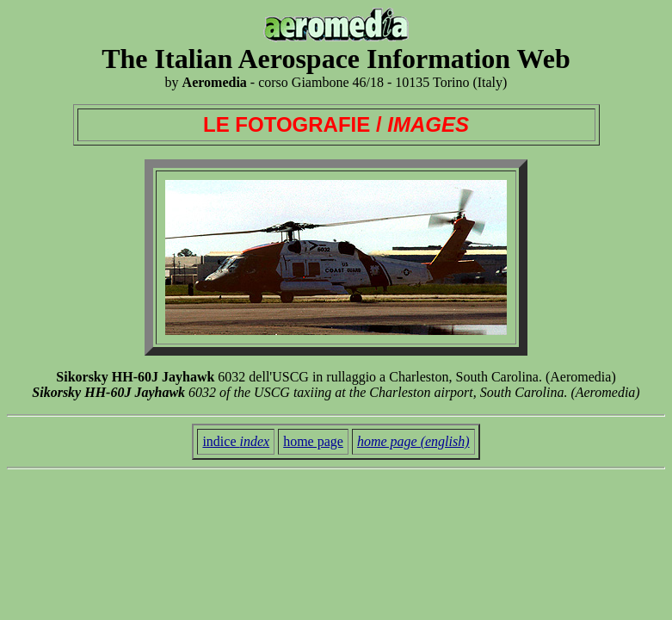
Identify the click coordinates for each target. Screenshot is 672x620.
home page (313, 441)
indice (236, 441)
